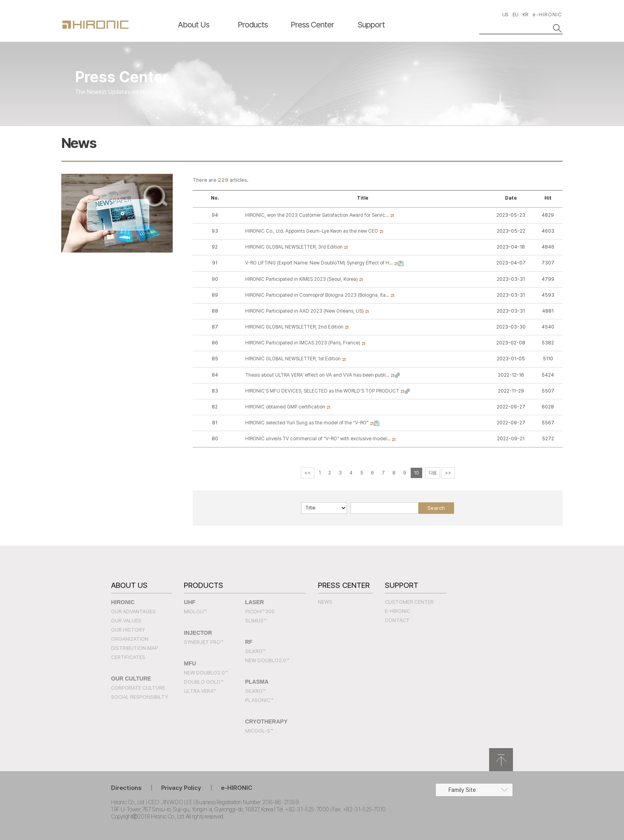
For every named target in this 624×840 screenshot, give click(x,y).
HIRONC (96, 25)
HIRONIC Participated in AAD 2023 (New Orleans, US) (305, 311)
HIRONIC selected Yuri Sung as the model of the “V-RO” (307, 423)
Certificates (128, 657)
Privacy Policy (181, 788)
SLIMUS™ (256, 621)
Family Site (462, 790)
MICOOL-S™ (259, 731)
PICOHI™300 (260, 612)
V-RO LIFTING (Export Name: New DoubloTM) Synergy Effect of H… (320, 263)
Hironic (123, 602)
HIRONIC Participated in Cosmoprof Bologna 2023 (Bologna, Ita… (318, 295)
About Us (194, 25)
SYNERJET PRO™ (204, 642)
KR (525, 15)
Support (371, 25)
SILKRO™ (255, 651)
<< (308, 473)
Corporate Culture (138, 688)
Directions (126, 788)
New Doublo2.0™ (206, 673)
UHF (190, 602)
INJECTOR (198, 633)
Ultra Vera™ (200, 691)
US (505, 15)
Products (253, 25)
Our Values (126, 621)
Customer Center (409, 602)
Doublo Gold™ (204, 682)
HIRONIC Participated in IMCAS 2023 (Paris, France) (303, 343)
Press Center (312, 25)
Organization (130, 639)
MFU (190, 663)
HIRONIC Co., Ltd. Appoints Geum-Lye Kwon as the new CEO (312, 231)
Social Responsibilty (139, 697)
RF (249, 642)
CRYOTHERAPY (266, 721)
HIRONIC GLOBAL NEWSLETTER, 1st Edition (293, 359)
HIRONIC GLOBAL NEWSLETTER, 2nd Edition (295, 327)
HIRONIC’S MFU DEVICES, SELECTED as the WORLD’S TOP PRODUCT (323, 391)
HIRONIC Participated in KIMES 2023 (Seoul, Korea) (302, 279)
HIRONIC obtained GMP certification (286, 407)
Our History (128, 630)
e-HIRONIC (547, 15)
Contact (397, 620)
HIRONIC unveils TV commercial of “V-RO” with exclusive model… (318, 439)
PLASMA (257, 682)
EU (515, 15)
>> (448, 473)
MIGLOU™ (195, 612)
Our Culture (131, 679)
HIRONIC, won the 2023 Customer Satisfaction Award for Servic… (318, 215)
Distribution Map (135, 648)
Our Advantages (133, 612)
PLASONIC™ (259, 700)
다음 (433, 473)
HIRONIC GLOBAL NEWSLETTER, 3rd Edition (294, 247)
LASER (254, 602)
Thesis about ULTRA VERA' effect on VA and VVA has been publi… (318, 375)
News (325, 602)
